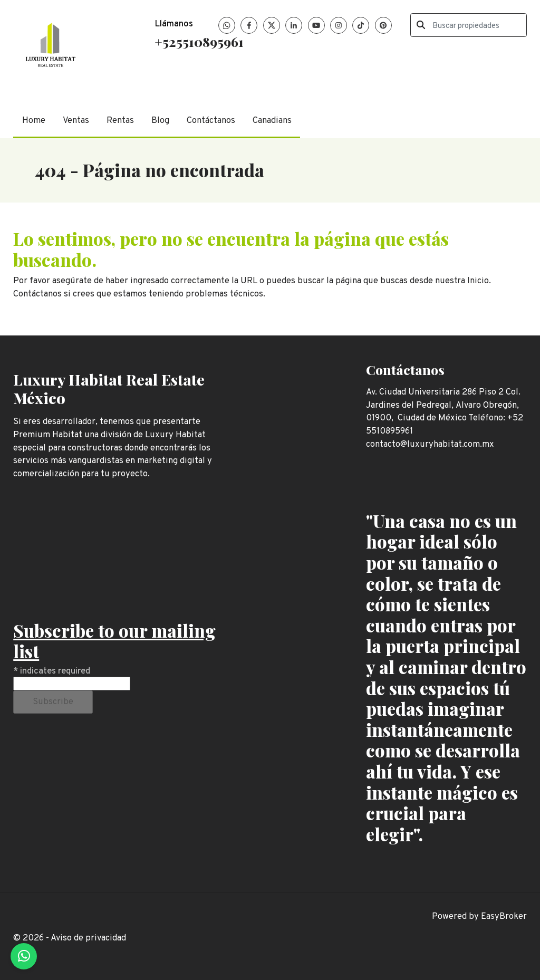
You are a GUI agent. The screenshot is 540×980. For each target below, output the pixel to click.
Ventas (76, 121)
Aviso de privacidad (88, 938)
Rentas (120, 121)
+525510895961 (199, 41)
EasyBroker (504, 916)
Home (34, 121)
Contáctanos (211, 121)
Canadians (272, 121)
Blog (160, 121)
